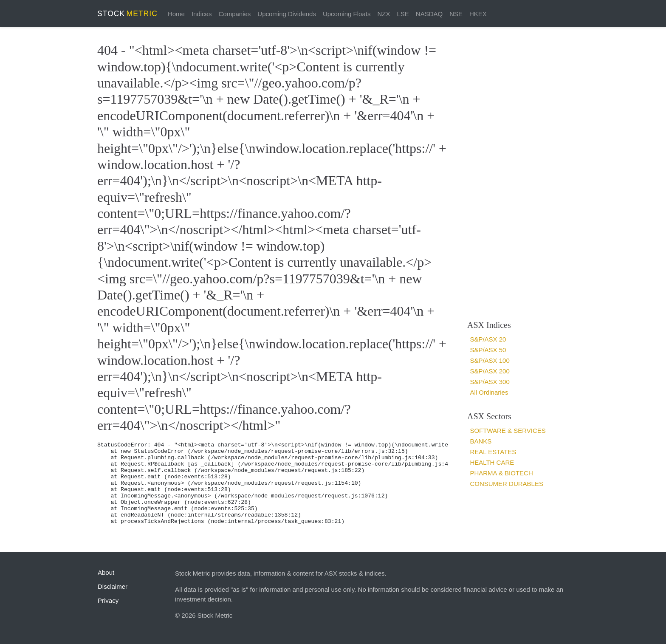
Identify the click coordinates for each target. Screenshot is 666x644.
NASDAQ (429, 14)
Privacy (108, 600)
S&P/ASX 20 (488, 339)
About (106, 572)
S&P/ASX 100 (490, 360)
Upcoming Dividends (287, 14)
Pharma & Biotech (501, 473)
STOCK (127, 14)
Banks (481, 441)
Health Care (492, 462)
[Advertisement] (515, 173)
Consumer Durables (507, 484)
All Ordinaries (489, 392)
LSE (403, 14)
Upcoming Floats (347, 14)
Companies (234, 14)
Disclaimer (113, 586)
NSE (456, 14)
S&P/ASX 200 (490, 371)
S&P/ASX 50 (488, 350)
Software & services (508, 431)
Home (176, 14)
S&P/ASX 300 (490, 382)
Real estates (493, 452)
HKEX (478, 14)
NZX (384, 14)
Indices (202, 14)
